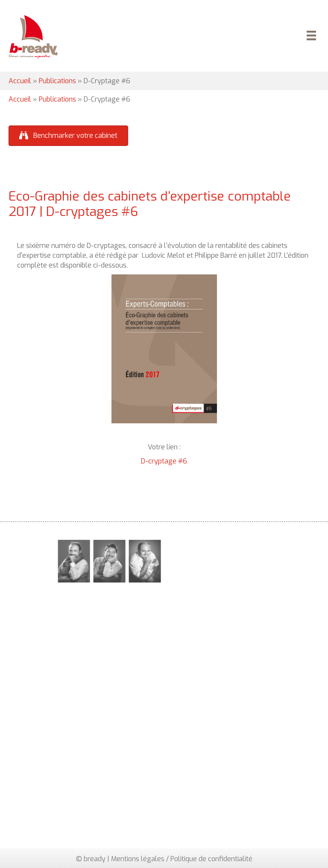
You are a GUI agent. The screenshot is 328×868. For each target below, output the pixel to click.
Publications (57, 81)
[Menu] (310, 37)
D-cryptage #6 (164, 461)
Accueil (20, 81)
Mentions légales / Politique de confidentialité (182, 859)
